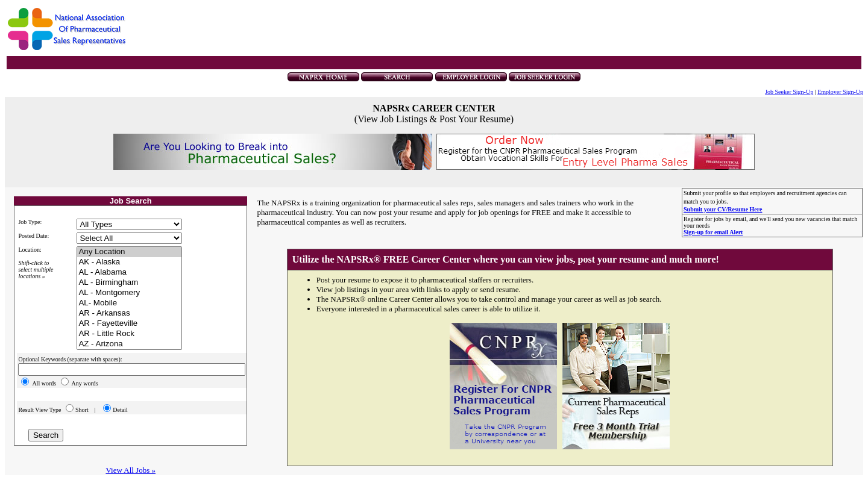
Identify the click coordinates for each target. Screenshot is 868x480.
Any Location (129, 252)
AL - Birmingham (129, 283)
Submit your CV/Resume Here (723, 209)
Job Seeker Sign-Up (789, 92)
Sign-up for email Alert (713, 232)
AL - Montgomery (129, 293)
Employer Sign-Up (840, 92)
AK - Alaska (129, 262)
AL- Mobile (129, 303)
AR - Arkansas (129, 313)
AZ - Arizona (129, 344)
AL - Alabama (129, 273)
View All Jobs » (131, 470)
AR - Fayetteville (129, 324)
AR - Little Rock (129, 334)
